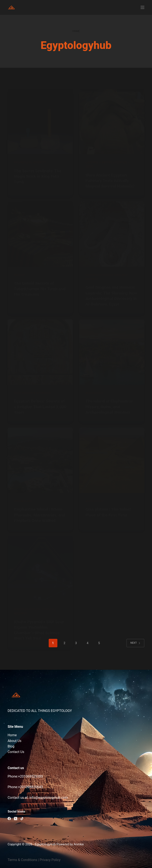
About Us (15, 741)
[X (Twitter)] (16, 819)
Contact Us (16, 752)
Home (12, 735)
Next (135, 648)
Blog (11, 746)
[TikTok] (22, 819)
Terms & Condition (21, 860)
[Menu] (142, 7)
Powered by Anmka (70, 844)
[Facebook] (9, 819)
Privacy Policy (50, 860)
